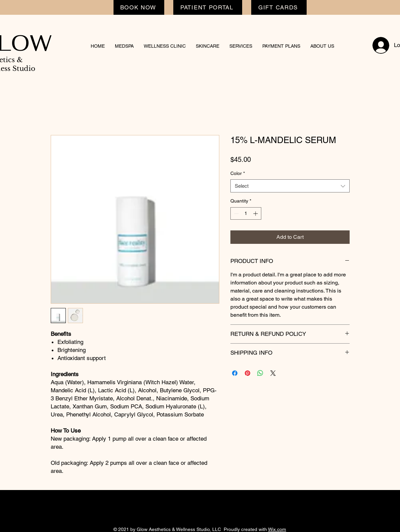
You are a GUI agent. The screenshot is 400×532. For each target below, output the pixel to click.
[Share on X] (273, 373)
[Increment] (256, 213)
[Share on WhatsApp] (260, 373)
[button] (124, 46)
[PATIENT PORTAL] (208, 7)
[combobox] (290, 186)
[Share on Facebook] (235, 373)
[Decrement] (236, 213)
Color (238, 173)
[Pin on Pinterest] (248, 373)
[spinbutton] (246, 213)
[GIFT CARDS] (279, 7)
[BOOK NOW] (139, 7)
